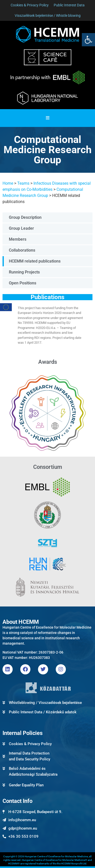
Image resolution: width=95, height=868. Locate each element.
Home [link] (8, 183)
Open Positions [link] (23, 283)
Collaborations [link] (22, 250)
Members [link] (18, 239)
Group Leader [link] (21, 228)
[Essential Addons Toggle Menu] (48, 118)
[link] (88, 40)
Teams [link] (23, 183)
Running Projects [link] (24, 272)
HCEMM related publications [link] (35, 261)
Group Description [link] (25, 217)
